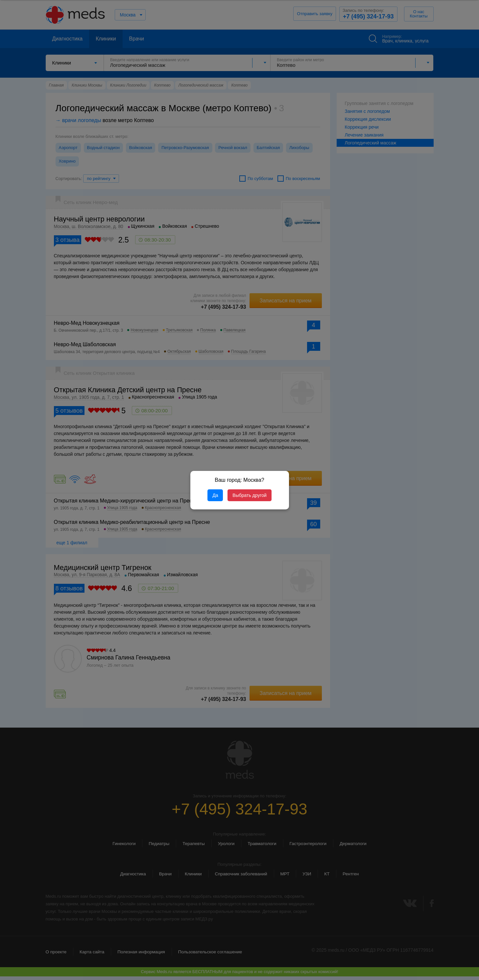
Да (215, 495)
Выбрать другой (249, 495)
